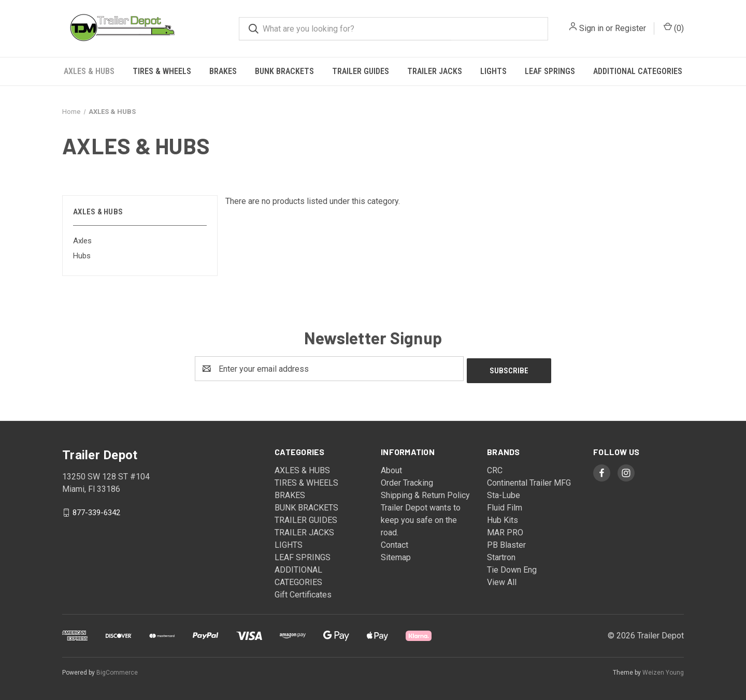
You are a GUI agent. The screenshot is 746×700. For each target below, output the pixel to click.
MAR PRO (505, 530)
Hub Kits (503, 518)
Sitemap (396, 555)
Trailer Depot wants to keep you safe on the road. (421, 518)
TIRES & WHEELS (162, 71)
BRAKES (223, 71)
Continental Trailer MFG (529, 481)
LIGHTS (493, 71)
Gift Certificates (303, 593)
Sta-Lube (504, 493)
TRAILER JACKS (435, 71)
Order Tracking (407, 481)
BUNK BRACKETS (284, 71)
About (391, 468)
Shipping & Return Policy (425, 493)
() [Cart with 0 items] (674, 28)
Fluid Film (505, 506)
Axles (82, 241)
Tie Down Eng (512, 568)
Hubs (82, 256)
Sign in (591, 28)
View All (502, 580)
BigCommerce (117, 670)
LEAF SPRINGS (550, 71)
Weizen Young (663, 670)
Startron (501, 555)
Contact (394, 543)
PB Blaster (506, 543)
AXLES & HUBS (89, 71)
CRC (495, 468)
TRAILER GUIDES (361, 71)
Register (630, 28)
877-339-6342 (96, 511)
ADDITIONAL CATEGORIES (638, 71)
